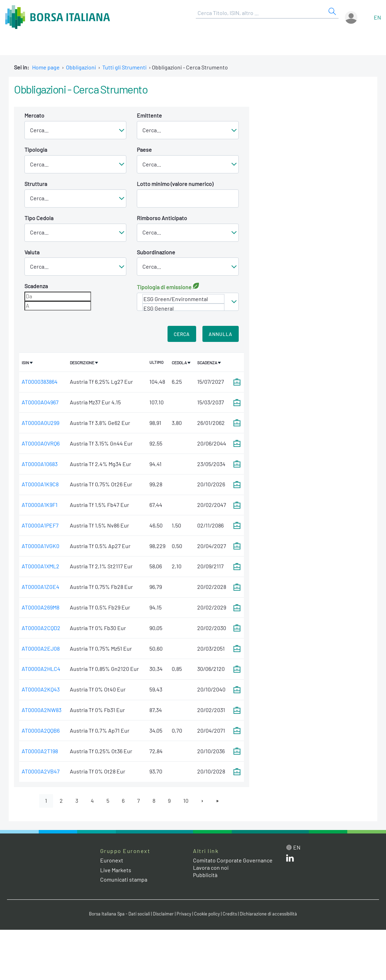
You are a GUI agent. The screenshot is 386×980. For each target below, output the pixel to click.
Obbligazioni (81, 67)
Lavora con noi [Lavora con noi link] (211, 867)
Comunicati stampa (124, 879)
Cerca (182, 334)
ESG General (183, 308)
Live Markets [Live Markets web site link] (116, 870)
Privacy (184, 914)
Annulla (221, 334)
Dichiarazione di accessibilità (268, 914)
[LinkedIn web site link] (290, 859)
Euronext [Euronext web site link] (112, 861)
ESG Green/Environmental (183, 299)
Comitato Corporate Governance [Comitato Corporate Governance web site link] (233, 861)
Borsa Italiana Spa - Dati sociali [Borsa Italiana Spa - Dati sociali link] (120, 914)
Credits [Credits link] (230, 914)
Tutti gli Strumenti (124, 67)
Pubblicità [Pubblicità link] (205, 875)
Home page (46, 67)
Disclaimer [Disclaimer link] (163, 914)
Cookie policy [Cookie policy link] (207, 914)
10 (186, 801)
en (377, 17)
